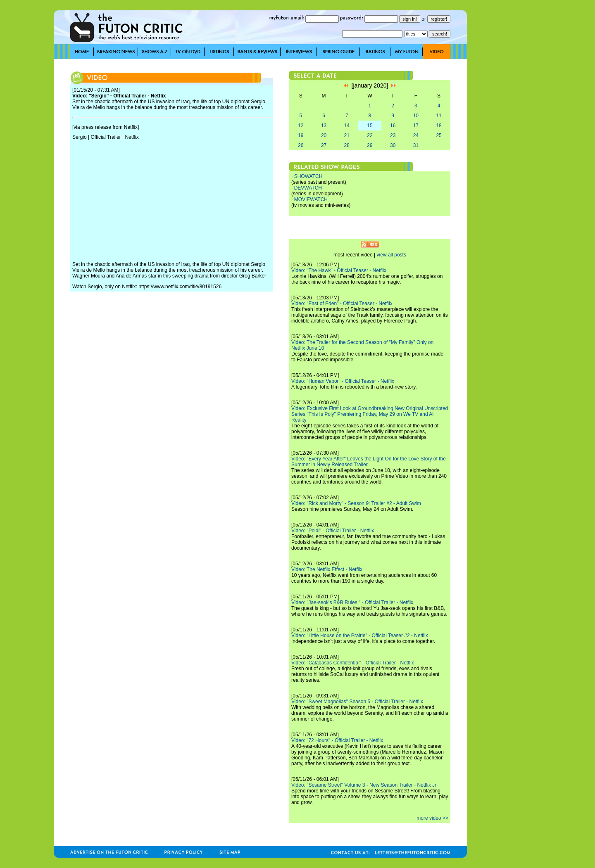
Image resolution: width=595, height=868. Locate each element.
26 (301, 145)
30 (393, 145)
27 (324, 145)
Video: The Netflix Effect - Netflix (327, 569)
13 (324, 126)
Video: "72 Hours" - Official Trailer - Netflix (337, 740)
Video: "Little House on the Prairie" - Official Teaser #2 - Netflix (360, 636)
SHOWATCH (308, 176)
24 (416, 135)
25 (439, 135)
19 (301, 135)
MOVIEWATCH (311, 199)
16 (393, 126)
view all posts (392, 255)
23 (393, 135)
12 (301, 126)
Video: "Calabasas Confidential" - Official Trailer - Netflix (353, 663)
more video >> (432, 818)
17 (416, 126)
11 (439, 116)
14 (347, 126)
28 (347, 145)
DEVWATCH (308, 188)
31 (416, 145)
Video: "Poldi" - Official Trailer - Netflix (333, 531)
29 (370, 145)
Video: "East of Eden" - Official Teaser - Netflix (342, 304)
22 (370, 135)
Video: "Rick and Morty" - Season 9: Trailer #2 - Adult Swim (356, 503)
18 (439, 126)
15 (370, 126)
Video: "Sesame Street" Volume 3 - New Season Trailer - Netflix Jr (364, 785)
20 (324, 135)
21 (347, 135)
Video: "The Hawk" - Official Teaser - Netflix (339, 270)
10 (416, 116)
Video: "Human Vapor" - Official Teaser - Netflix (343, 381)
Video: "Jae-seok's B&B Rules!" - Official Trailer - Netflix (352, 602)
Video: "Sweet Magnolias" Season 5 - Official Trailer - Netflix (357, 702)
